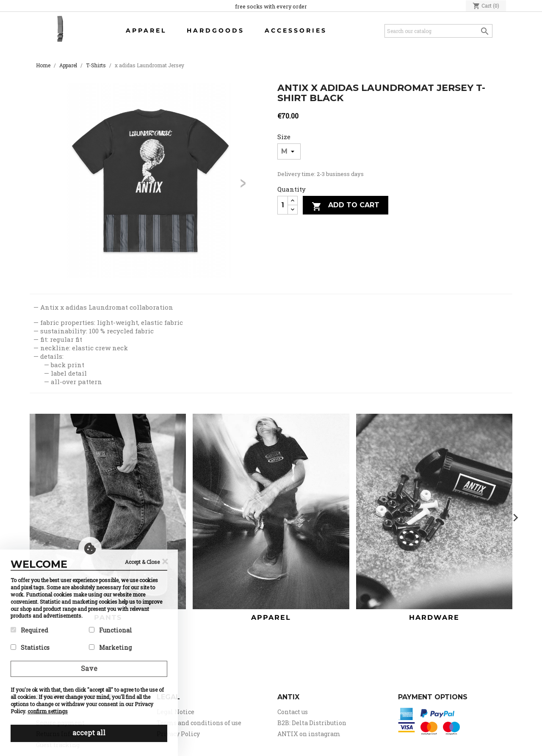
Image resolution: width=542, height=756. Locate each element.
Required (29, 630)
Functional (111, 630)
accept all (89, 733)
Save (89, 668)
